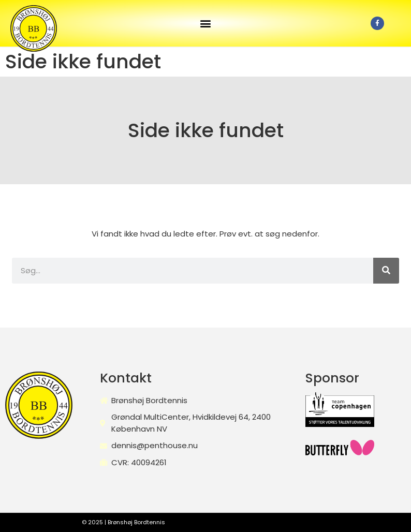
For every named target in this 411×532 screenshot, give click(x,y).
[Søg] (386, 271)
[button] (205, 24)
